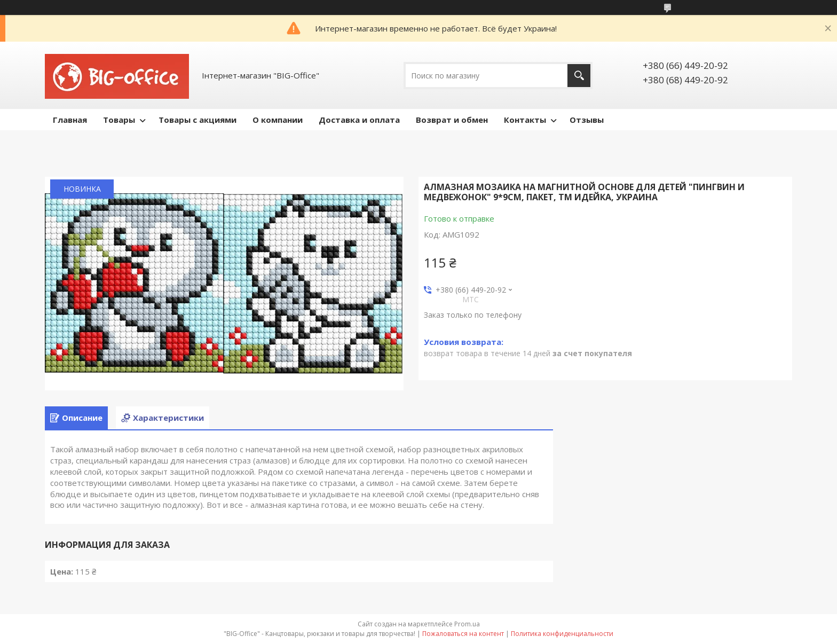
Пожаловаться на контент (463, 634)
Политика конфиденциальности (562, 634)
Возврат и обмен (452, 120)
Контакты (525, 120)
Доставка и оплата (359, 120)
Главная (70, 120)
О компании (278, 120)
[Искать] (579, 76)
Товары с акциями (198, 120)
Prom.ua (467, 624)
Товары (119, 120)
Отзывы (587, 120)
